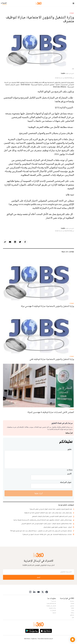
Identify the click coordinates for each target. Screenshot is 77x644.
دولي (73, 617)
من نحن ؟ (53, 601)
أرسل (38, 577)
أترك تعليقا (39, 493)
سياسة (72, 601)
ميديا (73, 610)
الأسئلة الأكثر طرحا (51, 603)
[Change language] (4, 3)
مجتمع (72, 606)
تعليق (69, 449)
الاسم (69, 474)
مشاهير (72, 615)
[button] (73, 640)
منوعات (72, 13)
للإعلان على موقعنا (51, 606)
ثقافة (73, 608)
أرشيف (54, 613)
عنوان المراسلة (66, 482)
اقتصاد (72, 603)
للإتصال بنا (53, 610)
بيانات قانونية (52, 608)
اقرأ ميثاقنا (69, 433)
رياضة (72, 613)
